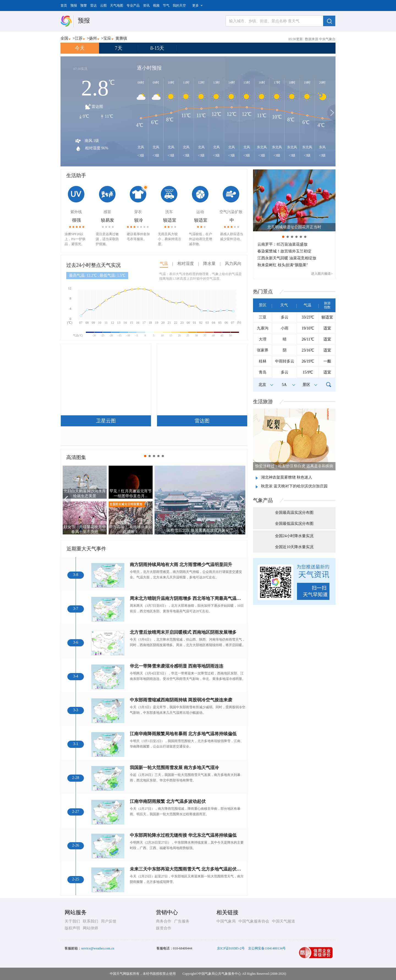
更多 (196, 6)
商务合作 (164, 921)
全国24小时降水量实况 (294, 536)
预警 (84, 6)
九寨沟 (263, 328)
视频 (156, 6)
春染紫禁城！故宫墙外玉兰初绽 (284, 251)
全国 (64, 38)
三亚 (263, 317)
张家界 (263, 350)
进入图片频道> (322, 274)
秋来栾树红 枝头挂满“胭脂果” (283, 265)
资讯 (146, 6)
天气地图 (117, 6)
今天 (80, 48)
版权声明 (72, 928)
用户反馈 (109, 921)
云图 (103, 6)
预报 (74, 6)
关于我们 (72, 921)
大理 (263, 339)
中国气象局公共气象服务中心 (220, 974)
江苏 (79, 38)
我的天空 (179, 6)
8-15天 (157, 48)
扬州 (93, 38)
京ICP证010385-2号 (231, 948)
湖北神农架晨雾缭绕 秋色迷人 (287, 477)
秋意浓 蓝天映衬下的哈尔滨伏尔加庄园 (294, 486)
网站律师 (90, 928)
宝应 (107, 38)
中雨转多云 (285, 361)
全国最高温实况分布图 (294, 513)
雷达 (94, 6)
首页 (64, 6)
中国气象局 (226, 921)
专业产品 (133, 6)
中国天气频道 (284, 921)
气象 (263, 500)
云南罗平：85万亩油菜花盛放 (282, 244)
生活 (263, 402)
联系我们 (90, 921)
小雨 (285, 328)
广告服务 (182, 921)
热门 (263, 292)
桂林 (263, 361)
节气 (166, 6)
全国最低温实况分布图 (294, 524)
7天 (119, 48)
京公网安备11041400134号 (267, 948)
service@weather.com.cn (98, 948)
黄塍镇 (121, 38)
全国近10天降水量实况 (294, 547)
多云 (285, 317)
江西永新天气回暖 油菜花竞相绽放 (287, 258)
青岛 (263, 372)
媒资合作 (164, 928)
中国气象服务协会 (254, 921)
